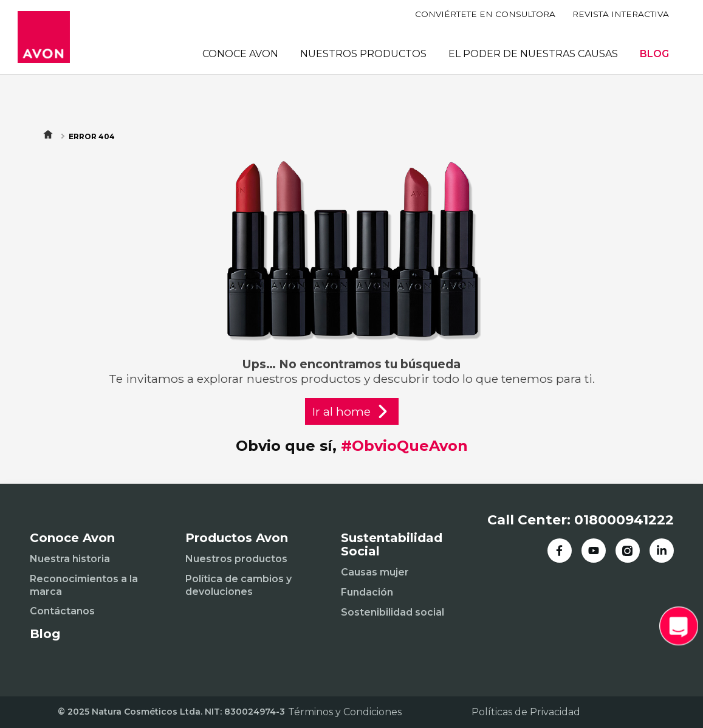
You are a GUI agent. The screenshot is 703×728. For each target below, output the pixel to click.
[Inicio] (44, 37)
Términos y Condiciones (345, 712)
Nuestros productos (236, 559)
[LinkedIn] (662, 551)
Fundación (367, 592)
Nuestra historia (70, 559)
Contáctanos (62, 611)
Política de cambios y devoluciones (238, 585)
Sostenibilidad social (393, 612)
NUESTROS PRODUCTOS (363, 54)
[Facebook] (560, 551)
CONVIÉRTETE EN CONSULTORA (485, 14)
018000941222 (624, 520)
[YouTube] (594, 551)
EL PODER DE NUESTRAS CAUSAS (533, 54)
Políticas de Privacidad (526, 712)
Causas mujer (375, 572)
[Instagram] (628, 551)
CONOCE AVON (240, 54)
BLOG (654, 54)
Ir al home (352, 411)
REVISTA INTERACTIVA (621, 14)
